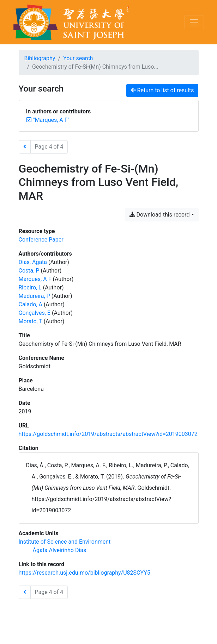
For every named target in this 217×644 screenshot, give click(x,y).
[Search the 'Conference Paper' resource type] (41, 240)
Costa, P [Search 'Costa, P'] (29, 271)
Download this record (160, 215)
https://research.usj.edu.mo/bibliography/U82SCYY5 (85, 573)
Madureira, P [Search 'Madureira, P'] (34, 296)
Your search (78, 58)
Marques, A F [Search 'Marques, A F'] (35, 279)
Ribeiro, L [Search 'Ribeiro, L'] (30, 287)
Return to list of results (162, 90)
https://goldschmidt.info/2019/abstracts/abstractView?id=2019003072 (108, 434)
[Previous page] (25, 147)
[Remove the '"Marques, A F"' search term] (51, 120)
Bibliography (40, 58)
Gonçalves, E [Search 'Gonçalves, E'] (35, 313)
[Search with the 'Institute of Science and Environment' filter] (65, 542)
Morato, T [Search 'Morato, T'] (31, 321)
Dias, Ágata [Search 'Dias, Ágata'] (33, 262)
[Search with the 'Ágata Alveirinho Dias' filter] (60, 550)
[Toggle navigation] (194, 22)
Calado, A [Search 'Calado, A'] (31, 304)
